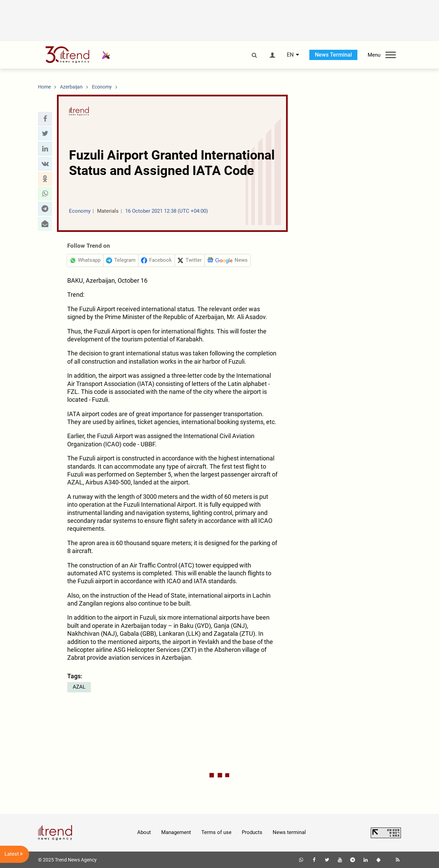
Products (252, 832)
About (144, 832)
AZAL (79, 687)
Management (176, 832)
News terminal (289, 832)
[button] (45, 119)
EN (290, 55)
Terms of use (216, 832)
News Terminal (333, 55)
